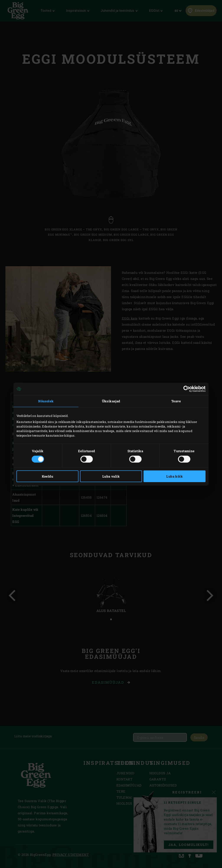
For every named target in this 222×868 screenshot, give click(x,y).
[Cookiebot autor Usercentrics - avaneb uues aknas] (187, 389)
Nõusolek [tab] (46, 401)
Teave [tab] (176, 401)
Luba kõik (175, 476)
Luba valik (111, 476)
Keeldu (47, 476)
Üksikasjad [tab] (111, 401)
